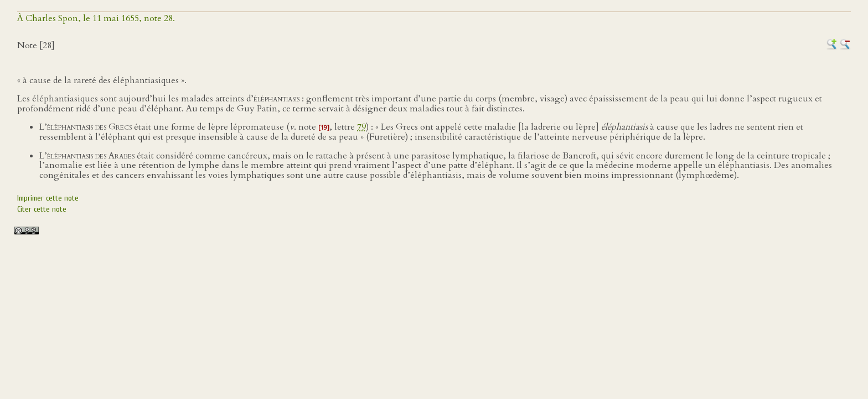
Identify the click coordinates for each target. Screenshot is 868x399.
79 (361, 127)
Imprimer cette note (48, 198)
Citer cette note (42, 209)
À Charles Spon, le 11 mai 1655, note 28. (96, 18)
